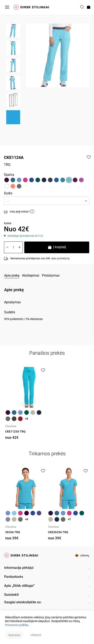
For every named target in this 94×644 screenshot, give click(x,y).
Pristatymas (51, 275)
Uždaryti (36, 635)
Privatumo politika (17, 625)
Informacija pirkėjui (19, 568)
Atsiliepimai (31, 275)
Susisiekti (11, 595)
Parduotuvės (14, 577)
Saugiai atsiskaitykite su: (23, 602)
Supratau (14, 635)
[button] (47, 201)
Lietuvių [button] (82, 555)
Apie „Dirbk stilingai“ (20, 586)
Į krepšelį (57, 248)
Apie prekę (12, 275)
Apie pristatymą (60, 258)
